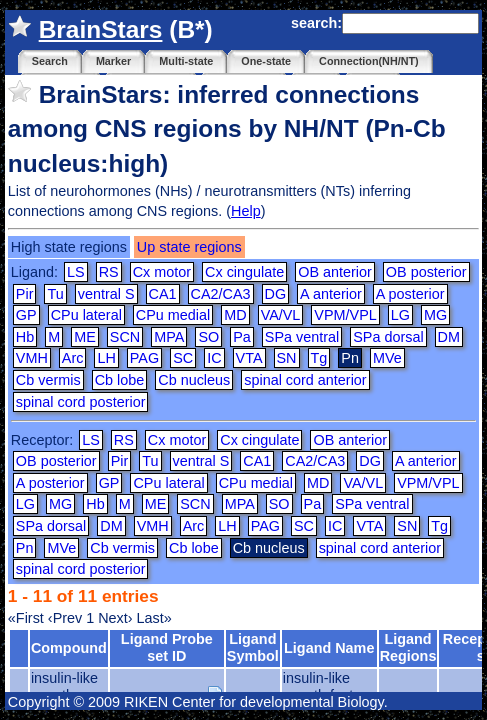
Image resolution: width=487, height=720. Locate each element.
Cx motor (162, 272)
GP (26, 315)
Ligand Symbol (253, 647)
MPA (169, 337)
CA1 (163, 294)
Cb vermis (48, 380)
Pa (242, 337)
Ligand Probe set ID (167, 647)
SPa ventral (302, 337)
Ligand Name (329, 648)
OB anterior (335, 272)
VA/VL (281, 315)
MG (435, 315)
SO (208, 337)
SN (287, 358)
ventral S (106, 294)
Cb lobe (120, 380)
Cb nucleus (194, 380)
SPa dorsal (388, 337)
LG (400, 315)
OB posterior (426, 272)
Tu (55, 294)
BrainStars (101, 29)
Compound (69, 648)
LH (106, 358)
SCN (125, 337)
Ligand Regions (408, 647)
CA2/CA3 (221, 294)
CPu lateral (86, 315)
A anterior (331, 294)
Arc (73, 358)
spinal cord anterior (305, 380)
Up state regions (189, 247)
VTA (249, 358)
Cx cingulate (244, 272)
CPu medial (173, 315)
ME (85, 337)
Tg (319, 358)
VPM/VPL (345, 315)
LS (76, 272)
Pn (25, 548)
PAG (144, 358)
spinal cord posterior (81, 402)
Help (246, 211)
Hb (25, 337)
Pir (25, 294)
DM (449, 337)
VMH (32, 358)
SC (183, 358)
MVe (387, 358)
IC (214, 358)
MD (235, 315)
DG (276, 294)
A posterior (410, 294)
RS (109, 272)
